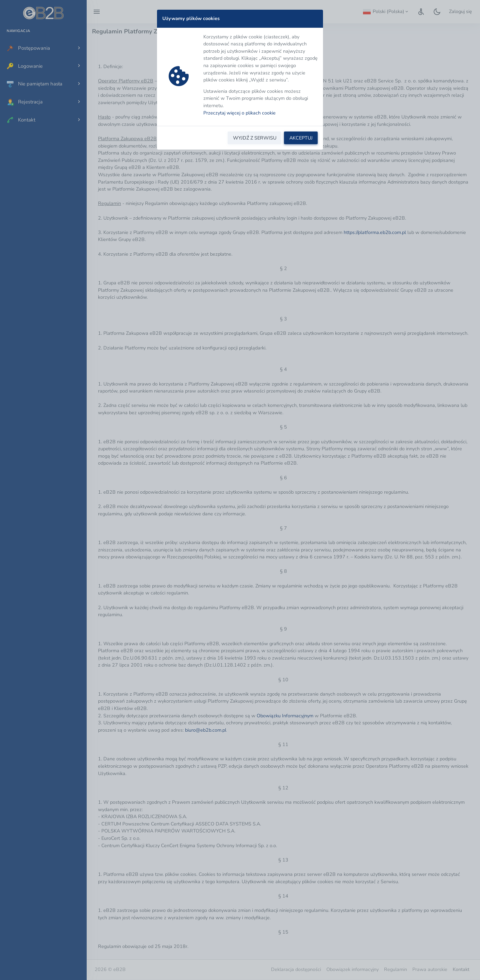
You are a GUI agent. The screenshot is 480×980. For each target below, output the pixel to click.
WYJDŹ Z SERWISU (255, 138)
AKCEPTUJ (301, 138)
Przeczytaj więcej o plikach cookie (239, 113)
